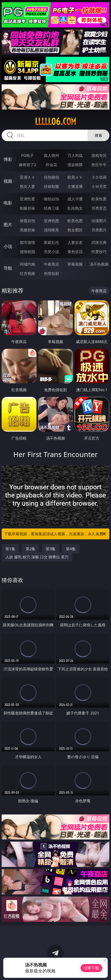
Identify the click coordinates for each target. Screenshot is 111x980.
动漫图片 (99, 221)
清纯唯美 (51, 230)
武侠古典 (99, 242)
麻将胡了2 (27, 165)
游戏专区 (99, 155)
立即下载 (91, 968)
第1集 (10, 549)
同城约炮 (27, 264)
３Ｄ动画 (99, 177)
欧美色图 (75, 221)
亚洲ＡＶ (27, 177)
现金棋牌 (75, 165)
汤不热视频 (99, 264)
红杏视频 (27, 273)
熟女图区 (75, 230)
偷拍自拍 (51, 199)
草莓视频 (75, 264)
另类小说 (51, 252)
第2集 (30, 549)
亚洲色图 (51, 221)
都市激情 (27, 242)
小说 (8, 246)
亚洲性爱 (27, 199)
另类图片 (99, 230)
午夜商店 (51, 264)
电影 (8, 203)
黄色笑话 (75, 252)
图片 (8, 225)
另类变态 (99, 208)
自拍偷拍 (51, 177)
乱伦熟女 (75, 208)
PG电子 (28, 155)
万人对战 (75, 155)
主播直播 (75, 186)
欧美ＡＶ (75, 177)
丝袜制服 (51, 186)
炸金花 (51, 165)
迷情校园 (27, 252)
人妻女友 (75, 242)
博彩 (8, 159)
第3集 (51, 549)
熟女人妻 (27, 186)
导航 (8, 268)
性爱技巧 (99, 252)
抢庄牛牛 (99, 165)
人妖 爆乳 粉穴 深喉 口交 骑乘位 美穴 (37, 557)
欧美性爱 (99, 199)
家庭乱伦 (51, 242)
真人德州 (51, 155)
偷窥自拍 (27, 221)
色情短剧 (51, 273)
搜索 (98, 135)
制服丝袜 (27, 208)
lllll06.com (55, 122)
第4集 (71, 549)
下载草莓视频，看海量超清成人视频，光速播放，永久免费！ (55, 534)
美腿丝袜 (27, 230)
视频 (8, 181)
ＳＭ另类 (99, 186)
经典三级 (51, 208)
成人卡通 (75, 199)
